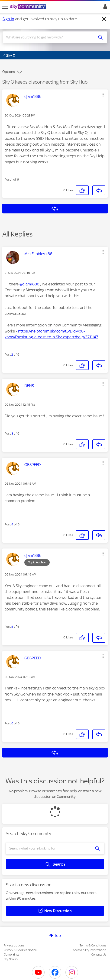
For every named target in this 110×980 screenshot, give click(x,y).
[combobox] (50, 37)
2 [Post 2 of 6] (12, 355)
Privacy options (14, 945)
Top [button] (58, 935)
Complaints (11, 954)
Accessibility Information (90, 950)
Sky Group (11, 959)
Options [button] (9, 72)
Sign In (104, 8)
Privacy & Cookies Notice (20, 950)
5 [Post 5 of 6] (12, 627)
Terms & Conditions (93, 945)
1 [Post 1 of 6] (12, 180)
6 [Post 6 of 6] (12, 723)
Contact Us (99, 954)
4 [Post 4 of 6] (12, 524)
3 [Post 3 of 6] (12, 433)
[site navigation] (5, 7)
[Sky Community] (29, 7)
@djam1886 (29, 284)
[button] (103, 95)
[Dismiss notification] (104, 19)
